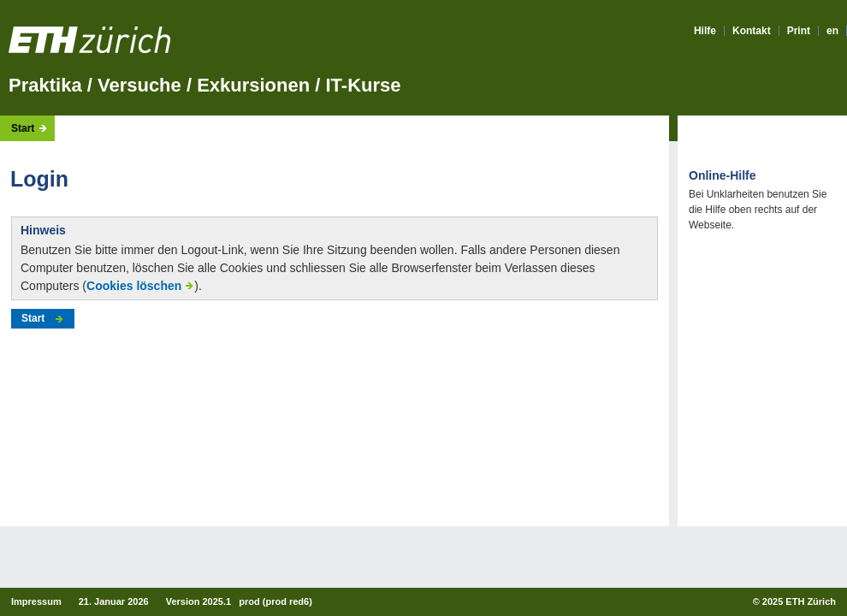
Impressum (36, 601)
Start (23, 128)
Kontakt (752, 31)
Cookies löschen (134, 286)
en (832, 31)
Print (799, 31)
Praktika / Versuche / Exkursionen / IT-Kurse (205, 85)
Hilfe (705, 31)
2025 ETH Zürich (799, 601)
